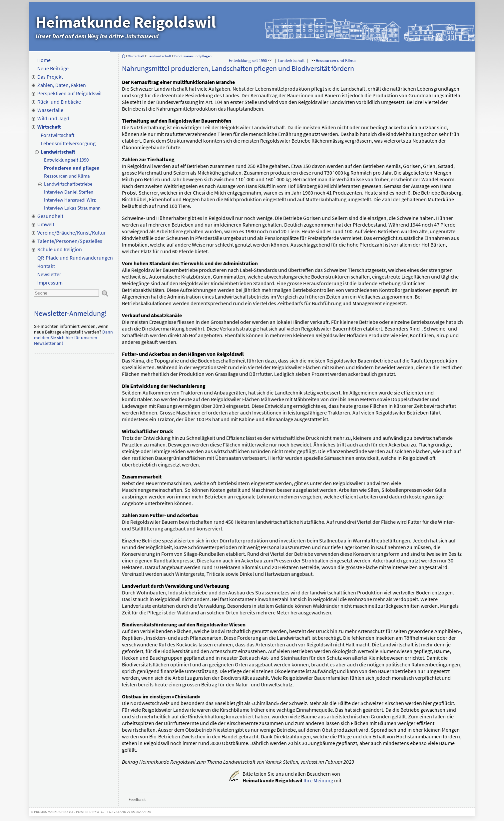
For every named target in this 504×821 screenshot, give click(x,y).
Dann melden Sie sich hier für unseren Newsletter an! (73, 338)
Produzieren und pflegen (72, 168)
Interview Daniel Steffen (69, 192)
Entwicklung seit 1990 (66, 160)
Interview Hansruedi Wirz (70, 200)
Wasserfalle (50, 110)
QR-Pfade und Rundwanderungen (75, 258)
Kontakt (46, 266)
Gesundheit (50, 216)
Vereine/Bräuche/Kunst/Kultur (72, 233)
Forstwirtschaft (58, 135)
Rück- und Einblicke (59, 102)
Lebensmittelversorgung (68, 143)
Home (44, 60)
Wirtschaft (49, 127)
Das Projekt (50, 77)
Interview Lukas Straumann (72, 208)
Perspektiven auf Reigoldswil (69, 93)
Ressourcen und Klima (67, 176)
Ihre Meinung (318, 780)
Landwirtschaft (58, 152)
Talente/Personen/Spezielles (70, 241)
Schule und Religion (60, 249)
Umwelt (46, 224)
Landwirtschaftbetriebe (68, 184)
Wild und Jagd (53, 118)
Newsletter (49, 274)
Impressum (50, 283)
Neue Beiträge (53, 68)
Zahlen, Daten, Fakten (62, 85)
